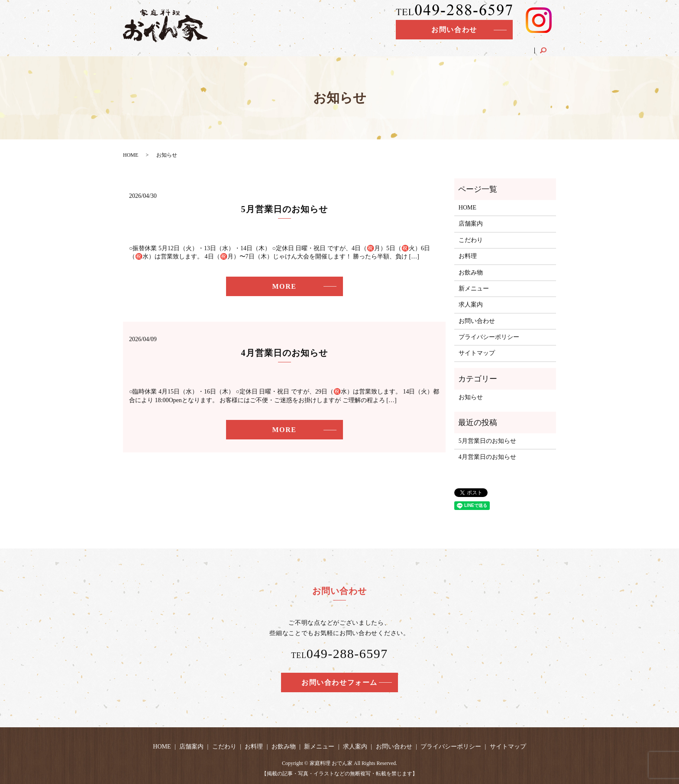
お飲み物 (441, 47)
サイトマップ (477, 353)
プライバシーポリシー (489, 337)
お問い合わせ (454, 30)
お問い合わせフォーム (339, 682)
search (549, 45)
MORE (284, 286)
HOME (310, 47)
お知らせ (471, 397)
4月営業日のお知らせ (285, 353)
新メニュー (479, 47)
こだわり (377, 47)
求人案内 (517, 47)
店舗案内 (342, 47)
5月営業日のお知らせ (285, 209)
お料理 (409, 47)
